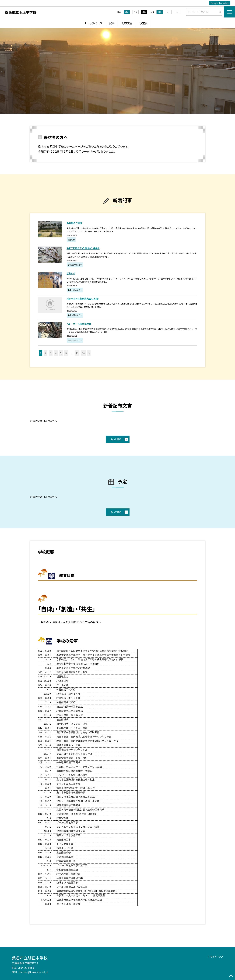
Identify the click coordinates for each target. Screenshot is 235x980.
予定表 (143, 23)
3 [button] (51, 353)
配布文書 (127, 23)
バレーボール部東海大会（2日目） (83, 298)
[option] (118, 71)
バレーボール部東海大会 (79, 324)
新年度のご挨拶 (74, 223)
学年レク (71, 273)
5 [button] (61, 353)
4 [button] (56, 353)
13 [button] (77, 353)
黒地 (144, 12)
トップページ (95, 23)
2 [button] (46, 353)
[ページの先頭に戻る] (231, 976)
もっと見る (116, 439)
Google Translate (220, 3)
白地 (136, 12)
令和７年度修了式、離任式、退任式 (83, 248)
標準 (160, 12)
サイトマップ (217, 956)
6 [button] (66, 353)
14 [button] (83, 353)
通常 (127, 12)
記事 (112, 23)
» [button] (89, 353)
